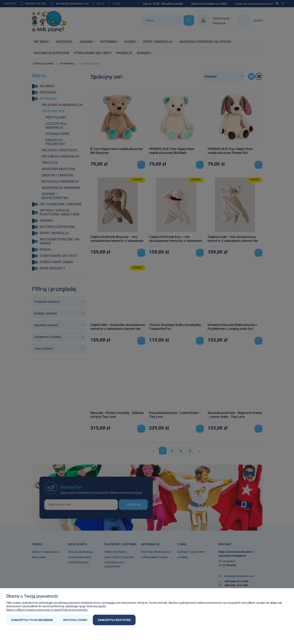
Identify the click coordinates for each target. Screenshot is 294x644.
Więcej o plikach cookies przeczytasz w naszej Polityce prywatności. (47, 610)
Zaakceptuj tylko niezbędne (32, 620)
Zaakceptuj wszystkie (114, 620)
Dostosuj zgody (75, 620)
